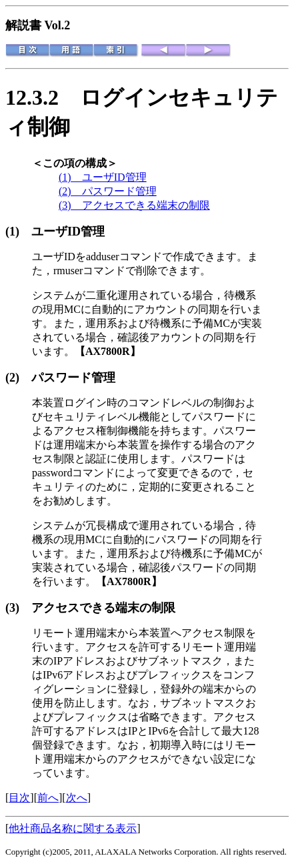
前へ (48, 798)
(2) (18, 378)
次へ (77, 798)
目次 (19, 798)
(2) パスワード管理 (108, 191)
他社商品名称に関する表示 (73, 828)
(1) (18, 232)
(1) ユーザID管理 (103, 177)
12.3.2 (43, 97)
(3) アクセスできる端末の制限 (134, 205)
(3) (18, 608)
